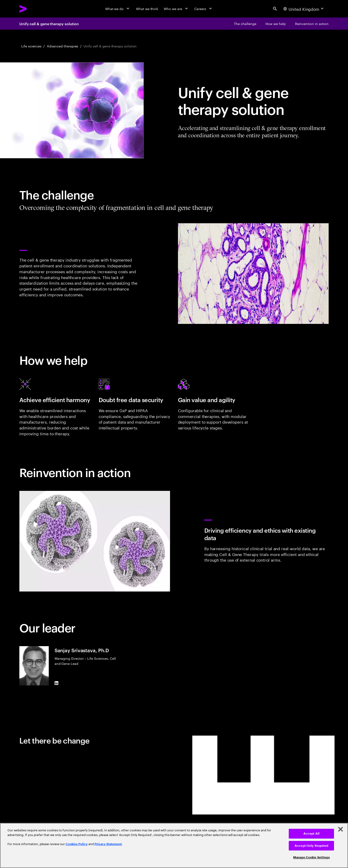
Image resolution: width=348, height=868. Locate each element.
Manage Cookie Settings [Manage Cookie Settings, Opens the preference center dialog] (311, 857)
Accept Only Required (311, 846)
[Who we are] (176, 9)
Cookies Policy (77, 844)
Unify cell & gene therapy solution (49, 24)
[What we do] (118, 9)
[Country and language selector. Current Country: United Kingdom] (304, 9)
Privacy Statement (108, 844)
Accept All (311, 834)
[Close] (341, 829)
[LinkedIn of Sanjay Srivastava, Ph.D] (56, 683)
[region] (174, 845)
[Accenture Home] (34, 9)
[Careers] (204, 9)
